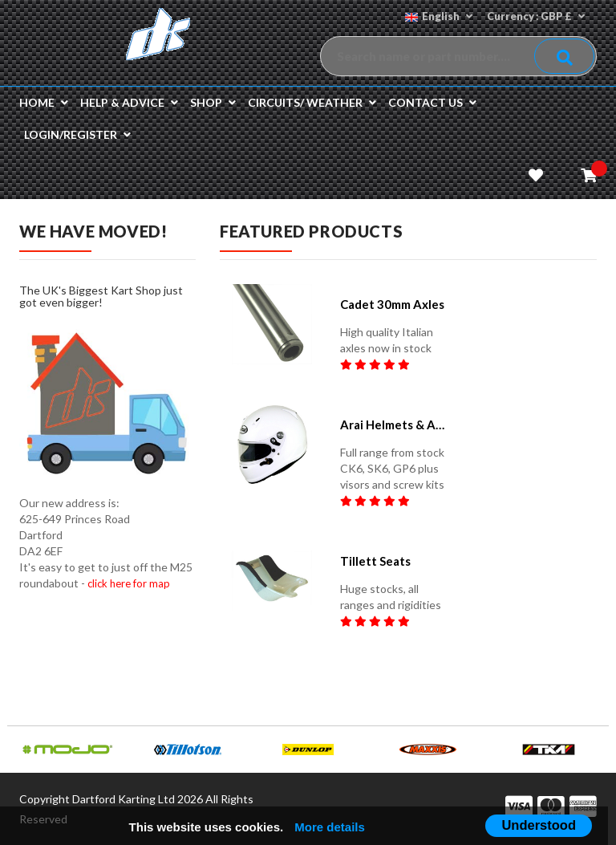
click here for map (129, 583)
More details (330, 827)
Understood (539, 825)
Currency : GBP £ (535, 16)
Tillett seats (375, 561)
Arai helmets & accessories (393, 425)
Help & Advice (129, 102)
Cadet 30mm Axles (392, 304)
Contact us (432, 102)
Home (44, 102)
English (436, 16)
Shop (213, 102)
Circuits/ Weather (312, 102)
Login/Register (77, 134)
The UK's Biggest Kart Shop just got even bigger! (101, 296)
